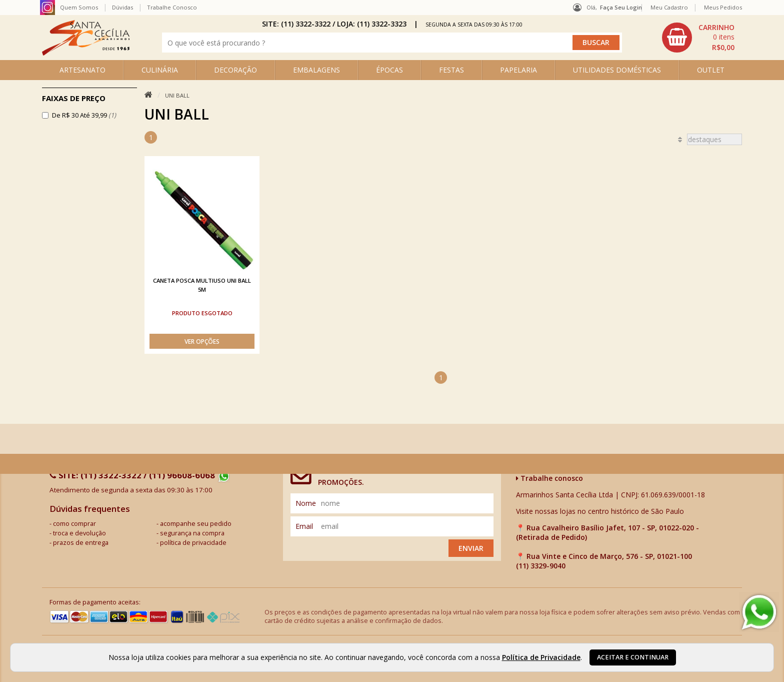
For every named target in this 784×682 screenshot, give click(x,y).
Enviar (471, 548)
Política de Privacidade (541, 657)
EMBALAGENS (316, 70)
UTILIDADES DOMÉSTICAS (617, 70)
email (304, 526)
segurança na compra (192, 533)
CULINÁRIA (160, 70)
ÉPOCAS (389, 70)
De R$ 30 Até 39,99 (84, 115)
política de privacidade (193, 543)
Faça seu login (621, 7)
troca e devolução (79, 533)
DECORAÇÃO (235, 70)
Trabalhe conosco (549, 478)
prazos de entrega (81, 543)
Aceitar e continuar (633, 657)
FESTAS (451, 70)
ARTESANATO (82, 70)
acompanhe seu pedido (196, 524)
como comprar (74, 524)
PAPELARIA (518, 70)
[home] (86, 53)
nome (306, 503)
